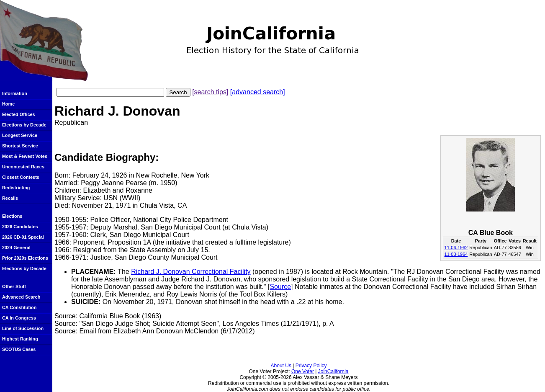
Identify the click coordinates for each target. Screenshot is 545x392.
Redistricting (16, 188)
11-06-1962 (456, 248)
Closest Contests (21, 177)
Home (8, 104)
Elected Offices (19, 114)
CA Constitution (19, 307)
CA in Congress (19, 318)
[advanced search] (258, 92)
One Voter (303, 371)
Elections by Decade (24, 125)
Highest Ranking (20, 339)
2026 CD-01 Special (23, 237)
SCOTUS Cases (19, 349)
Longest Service (20, 135)
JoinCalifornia (333, 371)
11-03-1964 (456, 254)
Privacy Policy (311, 366)
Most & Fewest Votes (25, 156)
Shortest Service (20, 146)
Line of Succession (23, 328)
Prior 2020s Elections (25, 258)
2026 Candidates (20, 227)
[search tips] (210, 92)
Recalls (10, 198)
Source (280, 287)
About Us (281, 366)
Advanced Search (21, 297)
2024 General (16, 248)
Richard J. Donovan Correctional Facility (191, 272)
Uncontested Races (23, 167)
